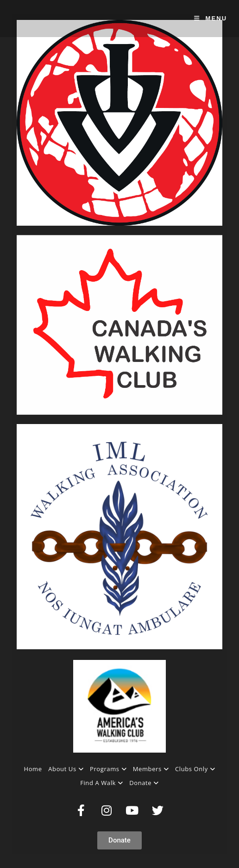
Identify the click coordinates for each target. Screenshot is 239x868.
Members (151, 769)
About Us (66, 769)
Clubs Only (195, 769)
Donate (144, 783)
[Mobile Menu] (211, 18)
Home (33, 769)
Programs (108, 769)
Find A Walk (101, 783)
